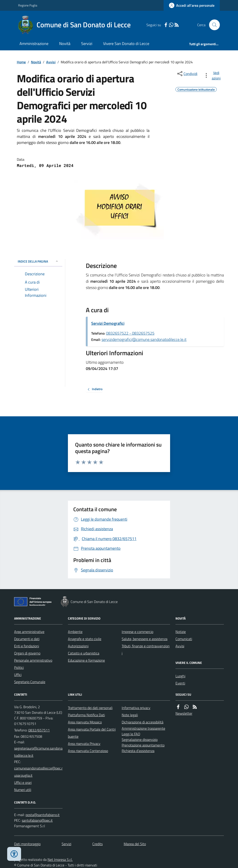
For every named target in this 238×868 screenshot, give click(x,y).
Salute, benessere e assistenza (145, 639)
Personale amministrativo (33, 660)
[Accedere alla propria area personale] (192, 5)
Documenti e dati (27, 639)
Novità (65, 44)
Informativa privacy (136, 708)
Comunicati (184, 639)
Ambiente (75, 632)
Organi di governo (27, 653)
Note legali (130, 715)
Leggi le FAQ (131, 734)
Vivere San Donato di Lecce (126, 44)
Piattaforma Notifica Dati (86, 715)
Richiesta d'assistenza (138, 751)
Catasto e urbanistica (84, 653)
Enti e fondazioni (27, 646)
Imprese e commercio (137, 632)
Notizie (181, 632)
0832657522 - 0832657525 (130, 333)
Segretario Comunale (30, 682)
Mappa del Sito (135, 844)
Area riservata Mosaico (85, 722)
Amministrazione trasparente (143, 728)
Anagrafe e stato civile (85, 639)
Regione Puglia (28, 5)
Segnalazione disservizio (140, 740)
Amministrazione (34, 44)
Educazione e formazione (86, 660)
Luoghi (180, 676)
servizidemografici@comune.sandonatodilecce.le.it (144, 339)
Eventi (180, 683)
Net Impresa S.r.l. (60, 859)
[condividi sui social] (187, 74)
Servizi (87, 44)
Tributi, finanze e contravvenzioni (146, 650)
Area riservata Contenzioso (88, 751)
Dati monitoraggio (27, 844)
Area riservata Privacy (84, 744)
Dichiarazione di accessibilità (143, 722)
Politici (19, 667)
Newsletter (184, 713)
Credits (97, 844)
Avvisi (51, 62)
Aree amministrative (29, 632)
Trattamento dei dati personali (90, 708)
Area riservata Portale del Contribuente (92, 733)
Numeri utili (23, 790)
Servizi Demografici (108, 323)
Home (21, 62)
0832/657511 (39, 730)
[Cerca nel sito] (213, 25)
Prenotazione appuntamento (143, 745)
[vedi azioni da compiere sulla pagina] (213, 75)
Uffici (18, 675)
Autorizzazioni (78, 646)
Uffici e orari (23, 782)
